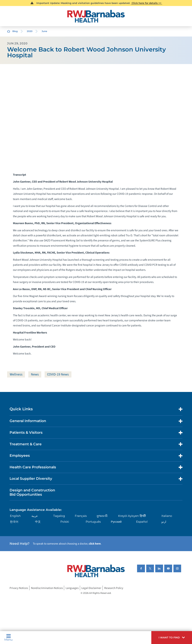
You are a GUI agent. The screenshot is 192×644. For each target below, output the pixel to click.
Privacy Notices (19, 588)
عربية (35, 516)
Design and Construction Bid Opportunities (32, 492)
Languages (72, 588)
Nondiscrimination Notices (47, 588)
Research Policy (114, 588)
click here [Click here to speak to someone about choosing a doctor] (95, 544)
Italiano (167, 516)
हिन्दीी (143, 516)
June (44, 31)
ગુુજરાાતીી (102, 516)
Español (142, 522)
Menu (8, 637)
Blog (15, 31)
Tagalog (59, 516)
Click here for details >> (147, 3)
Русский (116, 522)
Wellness (16, 374)
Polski (65, 522)
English (15, 516)
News (35, 374)
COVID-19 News (58, 374)
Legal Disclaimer (91, 588)
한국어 (14, 522)
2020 (30, 31)
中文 (38, 522)
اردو (164, 522)
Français (81, 516)
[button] (172, 638)
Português (93, 522)
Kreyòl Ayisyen (128, 516)
